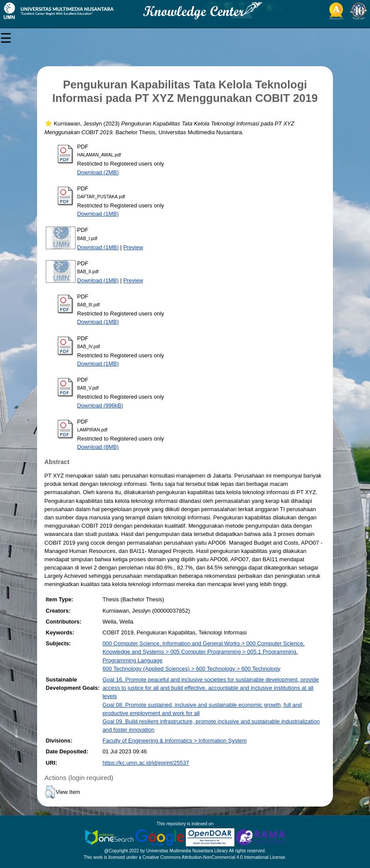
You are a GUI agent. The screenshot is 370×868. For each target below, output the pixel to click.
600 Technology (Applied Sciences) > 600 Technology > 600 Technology (192, 669)
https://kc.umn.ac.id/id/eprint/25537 (146, 763)
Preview (134, 247)
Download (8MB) (98, 447)
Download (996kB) (100, 405)
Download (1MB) (98, 214)
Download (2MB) (98, 172)
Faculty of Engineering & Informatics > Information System (175, 741)
